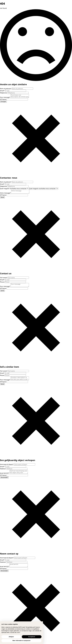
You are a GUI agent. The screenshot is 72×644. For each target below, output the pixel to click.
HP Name (3, 99)
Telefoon (3, 469)
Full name (4, 278)
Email (2, 91)
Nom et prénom (6, 89)
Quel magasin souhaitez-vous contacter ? (14, 189)
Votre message (6, 193)
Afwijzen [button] (11, 637)
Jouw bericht (5, 473)
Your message (5, 97)
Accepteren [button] (32, 637)
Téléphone (4, 93)
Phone (2, 282)
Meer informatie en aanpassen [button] (22, 641)
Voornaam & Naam (7, 464)
